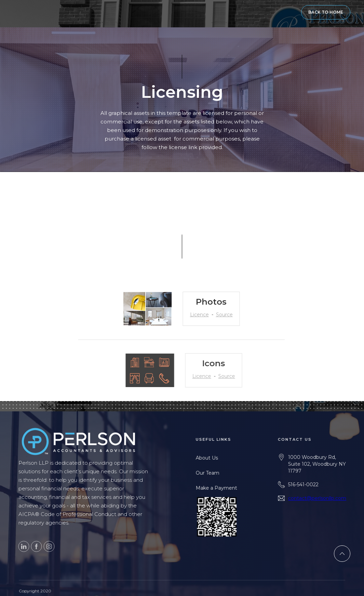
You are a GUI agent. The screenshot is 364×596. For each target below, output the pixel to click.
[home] (19, 12)
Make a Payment (228, 488)
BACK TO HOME (326, 12)
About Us (219, 458)
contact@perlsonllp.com (333, 498)
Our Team (220, 473)
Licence (193, 315)
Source (218, 315)
